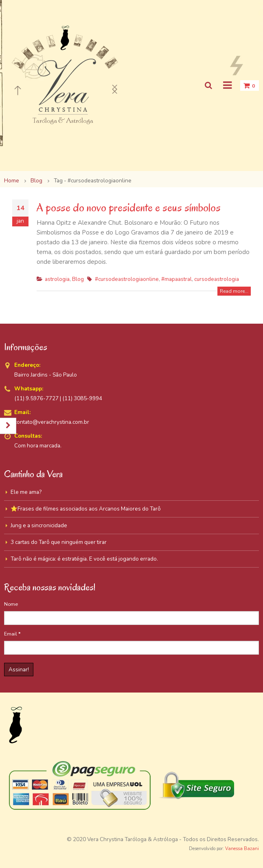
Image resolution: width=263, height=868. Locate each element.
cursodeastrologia (217, 279)
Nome (11, 604)
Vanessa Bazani (242, 849)
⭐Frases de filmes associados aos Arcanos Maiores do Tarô (86, 509)
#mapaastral (176, 279)
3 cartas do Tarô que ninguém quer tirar (59, 542)
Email (12, 634)
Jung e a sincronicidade (39, 525)
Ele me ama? (26, 492)
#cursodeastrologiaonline (127, 279)
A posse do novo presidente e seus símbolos (129, 207)
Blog (78, 279)
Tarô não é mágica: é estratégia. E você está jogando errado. (84, 559)
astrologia (57, 279)
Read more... (234, 291)
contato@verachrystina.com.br (52, 422)
